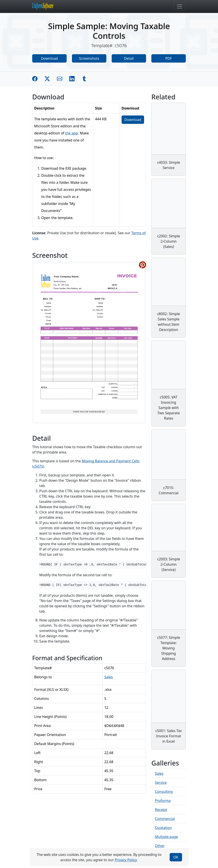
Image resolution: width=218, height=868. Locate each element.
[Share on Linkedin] (72, 79)
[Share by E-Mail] (60, 79)
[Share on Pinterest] (143, 265)
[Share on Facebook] (35, 79)
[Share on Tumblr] (84, 79)
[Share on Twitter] (47, 79)
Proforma (163, 801)
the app (72, 133)
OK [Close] (176, 857)
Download (49, 58)
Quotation (163, 828)
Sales (109, 677)
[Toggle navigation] (180, 6)
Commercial (165, 819)
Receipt (161, 810)
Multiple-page (166, 837)
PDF (169, 58)
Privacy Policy (126, 860)
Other (160, 846)
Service (161, 783)
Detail (129, 58)
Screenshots (89, 58)
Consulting (164, 792)
